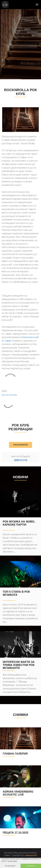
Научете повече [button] (12, 861)
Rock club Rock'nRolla (9, 414)
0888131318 (21, 460)
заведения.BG (31, 855)
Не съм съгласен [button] (10, 866)
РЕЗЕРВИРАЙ (21, 446)
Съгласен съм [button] (31, 866)
